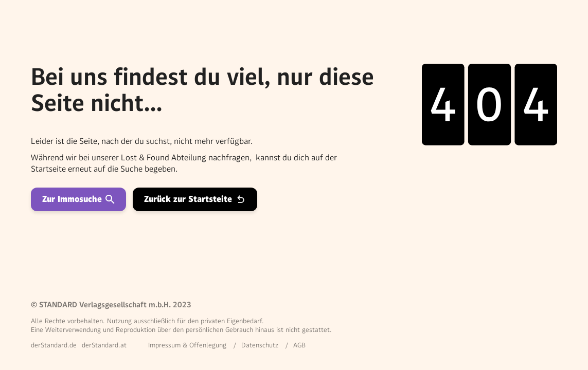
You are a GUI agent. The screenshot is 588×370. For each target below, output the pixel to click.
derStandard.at (104, 345)
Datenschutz (260, 345)
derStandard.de (54, 345)
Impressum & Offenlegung (187, 345)
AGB (299, 345)
